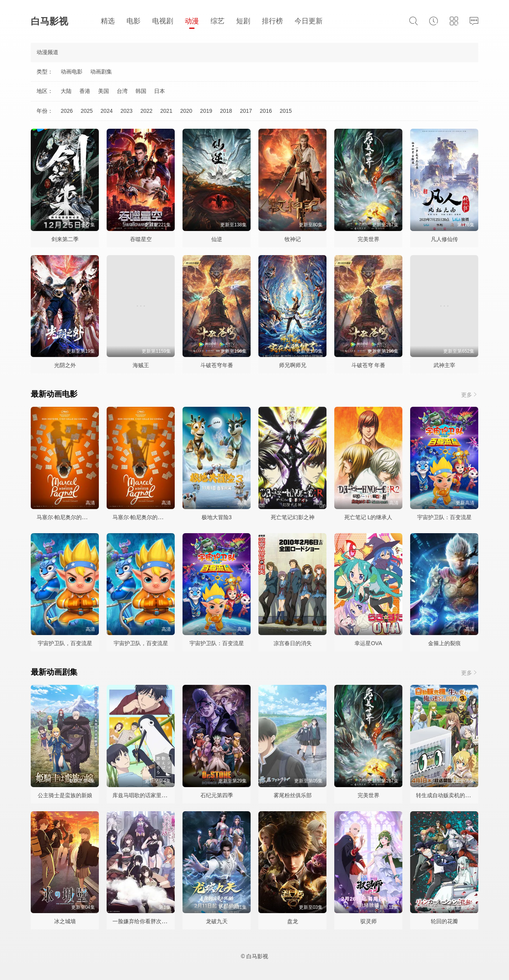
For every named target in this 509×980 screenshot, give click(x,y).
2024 (106, 111)
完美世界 (369, 239)
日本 (160, 91)
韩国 (141, 91)
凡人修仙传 (444, 239)
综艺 (218, 21)
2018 (226, 111)
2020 (186, 111)
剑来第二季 (65, 239)
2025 (87, 111)
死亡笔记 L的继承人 (369, 517)
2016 (266, 111)
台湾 (122, 91)
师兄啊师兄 (293, 365)
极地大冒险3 (217, 517)
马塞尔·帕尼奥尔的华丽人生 (70, 517)
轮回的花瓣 (444, 921)
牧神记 (293, 239)
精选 (108, 21)
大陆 (66, 91)
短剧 (243, 21)
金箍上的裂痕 (444, 643)
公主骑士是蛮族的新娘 (65, 795)
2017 (246, 111)
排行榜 (272, 21)
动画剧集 (101, 72)
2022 (147, 111)
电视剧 (163, 21)
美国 (104, 91)
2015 (286, 111)
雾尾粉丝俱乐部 (293, 795)
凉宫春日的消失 (293, 643)
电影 (133, 21)
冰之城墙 (65, 921)
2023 (126, 111)
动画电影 (72, 72)
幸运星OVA (368, 643)
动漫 (192, 21)
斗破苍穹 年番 (369, 365)
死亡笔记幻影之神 (293, 517)
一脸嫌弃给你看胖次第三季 (145, 921)
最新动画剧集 (54, 672)
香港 (85, 91)
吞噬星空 (141, 239)
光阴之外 (65, 365)
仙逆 (217, 239)
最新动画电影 (54, 394)
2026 (67, 111)
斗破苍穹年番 (217, 365)
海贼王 (141, 365)
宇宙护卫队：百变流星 (444, 517)
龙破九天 (217, 921)
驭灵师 (369, 921)
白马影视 (49, 21)
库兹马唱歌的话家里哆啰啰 (145, 795)
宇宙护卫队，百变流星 (65, 643)
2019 (206, 111)
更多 (470, 395)
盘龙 (293, 921)
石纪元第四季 (217, 795)
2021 (166, 111)
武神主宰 (444, 365)
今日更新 (309, 21)
